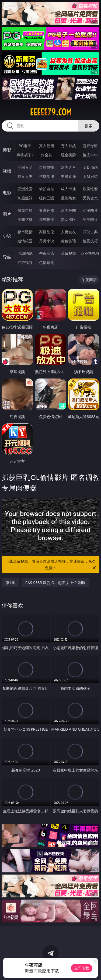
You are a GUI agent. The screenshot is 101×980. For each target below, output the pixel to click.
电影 (7, 193)
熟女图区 (68, 219)
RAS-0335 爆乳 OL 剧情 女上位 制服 (55, 583)
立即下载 (82, 968)
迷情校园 (25, 241)
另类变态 (90, 198)
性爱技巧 (90, 241)
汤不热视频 (90, 253)
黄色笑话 (68, 241)
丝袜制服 (47, 176)
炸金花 (47, 155)
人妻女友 (68, 232)
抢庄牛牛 (90, 155)
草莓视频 (68, 253)
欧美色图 (68, 210)
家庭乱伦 (47, 232)
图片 (7, 214)
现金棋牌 (68, 155)
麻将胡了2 (25, 155)
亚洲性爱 (25, 189)
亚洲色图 (47, 210)
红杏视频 (25, 262)
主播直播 (68, 176)
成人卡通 (68, 189)
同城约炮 (25, 253)
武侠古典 (90, 232)
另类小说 (47, 241)
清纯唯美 (47, 219)
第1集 (10, 583)
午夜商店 (47, 253)
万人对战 (68, 146)
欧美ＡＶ (68, 167)
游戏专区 (90, 146)
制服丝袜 (25, 198)
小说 (7, 236)
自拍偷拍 (47, 167)
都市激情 (25, 232)
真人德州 (47, 146)
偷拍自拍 (47, 189)
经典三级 (47, 198)
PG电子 (25, 146)
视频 (7, 171)
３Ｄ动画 (90, 167)
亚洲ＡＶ (25, 167)
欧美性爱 (90, 189)
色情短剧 (47, 262)
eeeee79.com (51, 112)
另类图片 (90, 219)
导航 (7, 257)
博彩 (7, 150)
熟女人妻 (25, 176)
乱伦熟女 (68, 198)
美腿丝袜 (25, 219)
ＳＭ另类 (90, 176)
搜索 (89, 126)
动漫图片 (90, 210)
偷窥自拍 (25, 210)
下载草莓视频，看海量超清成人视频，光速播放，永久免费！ (51, 565)
